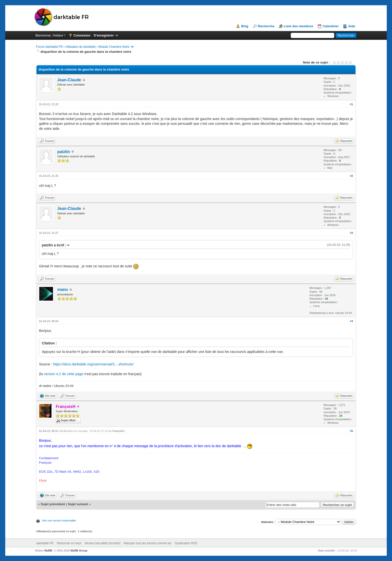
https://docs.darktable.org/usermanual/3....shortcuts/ (93, 364)
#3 (351, 233)
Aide (351, 26)
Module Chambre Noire (114, 47)
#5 (351, 431)
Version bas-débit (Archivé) (102, 543)
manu (63, 290)
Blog (245, 26)
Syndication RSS (186, 543)
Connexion (82, 35)
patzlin (64, 152)
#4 (351, 321)
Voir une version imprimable (59, 520)
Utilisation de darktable (80, 47)
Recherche (266, 26)
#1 (351, 104)
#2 (351, 176)
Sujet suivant (78, 504)
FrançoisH (118, 431)
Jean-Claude (69, 80)
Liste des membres (298, 26)
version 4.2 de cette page (63, 374)
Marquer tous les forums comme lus (148, 543)
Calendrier (330, 26)
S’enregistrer (104, 35)
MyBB (48, 550)
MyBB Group (79, 550)
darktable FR (45, 543)
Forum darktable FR (49, 47)
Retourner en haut (69, 543)
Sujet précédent (53, 504)
